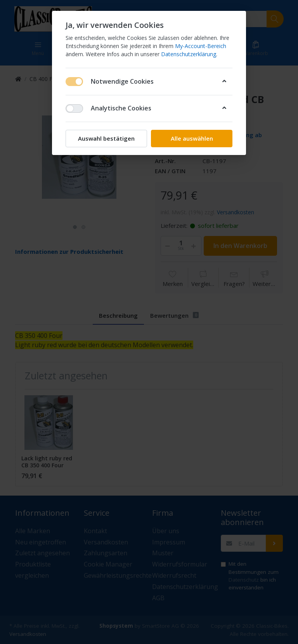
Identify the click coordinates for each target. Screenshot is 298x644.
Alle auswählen (192, 138)
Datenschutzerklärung (189, 54)
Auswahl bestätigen (106, 138)
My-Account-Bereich (201, 46)
